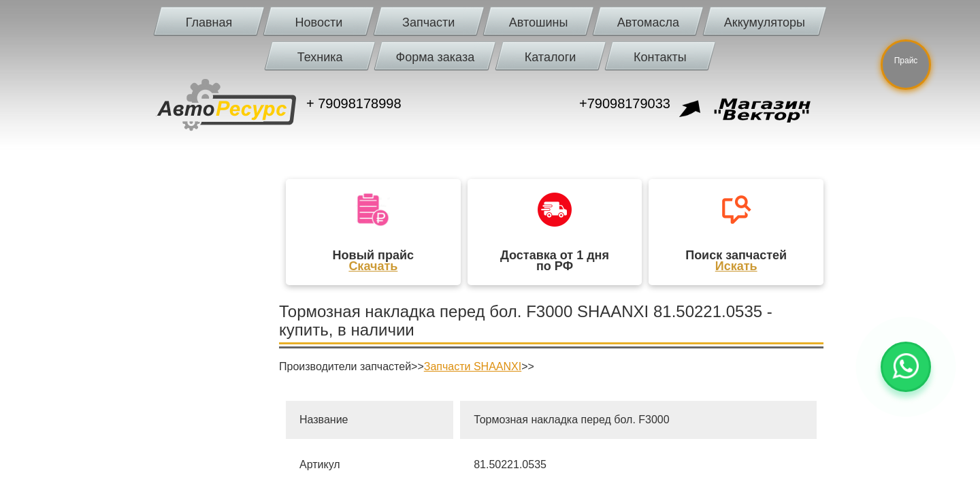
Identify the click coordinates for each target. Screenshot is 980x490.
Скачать (373, 266)
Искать (736, 266)
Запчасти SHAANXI (473, 366)
